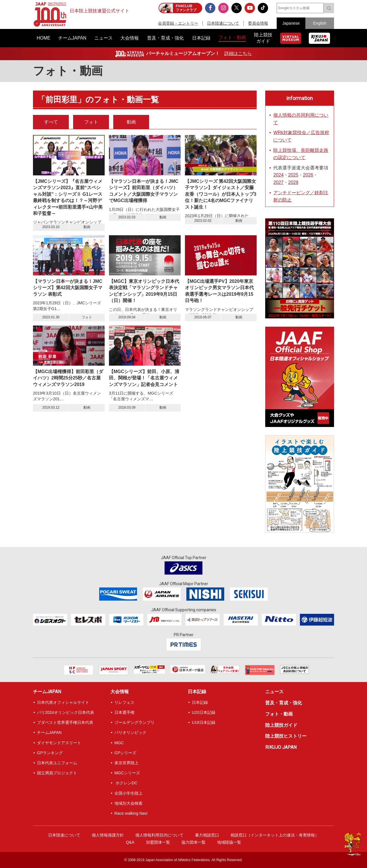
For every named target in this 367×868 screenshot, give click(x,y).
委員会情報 (258, 23)
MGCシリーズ (127, 773)
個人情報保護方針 (108, 835)
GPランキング (50, 753)
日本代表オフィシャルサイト (63, 702)
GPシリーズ (125, 753)
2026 (308, 175)
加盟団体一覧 (158, 842)
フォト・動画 (279, 714)
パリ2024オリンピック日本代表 (66, 712)
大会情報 (120, 692)
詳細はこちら (238, 53)
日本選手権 (124, 712)
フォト (91, 122)
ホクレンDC (126, 783)
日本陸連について (223, 23)
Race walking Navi (131, 813)
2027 (278, 182)
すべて (51, 122)
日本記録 (197, 692)
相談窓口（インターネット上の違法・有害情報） (275, 835)
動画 (131, 122)
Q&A (130, 842)
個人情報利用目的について (159, 835)
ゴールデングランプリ (134, 722)
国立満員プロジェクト (57, 773)
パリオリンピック (130, 732)
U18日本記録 (204, 722)
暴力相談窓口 (207, 835)
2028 (293, 182)
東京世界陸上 (126, 763)
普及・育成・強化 (284, 703)
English (320, 23)
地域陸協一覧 (229, 842)
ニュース (274, 692)
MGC (119, 743)
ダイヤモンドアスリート (59, 743)
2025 (293, 175)
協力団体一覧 (194, 842)
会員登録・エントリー (178, 23)
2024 (278, 175)
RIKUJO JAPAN (281, 747)
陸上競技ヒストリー (286, 736)
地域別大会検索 (128, 803)
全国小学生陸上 (128, 793)
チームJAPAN (47, 692)
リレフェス (124, 702)
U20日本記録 (204, 712)
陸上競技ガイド (281, 725)
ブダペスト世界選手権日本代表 (65, 722)
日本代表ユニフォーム (57, 763)
